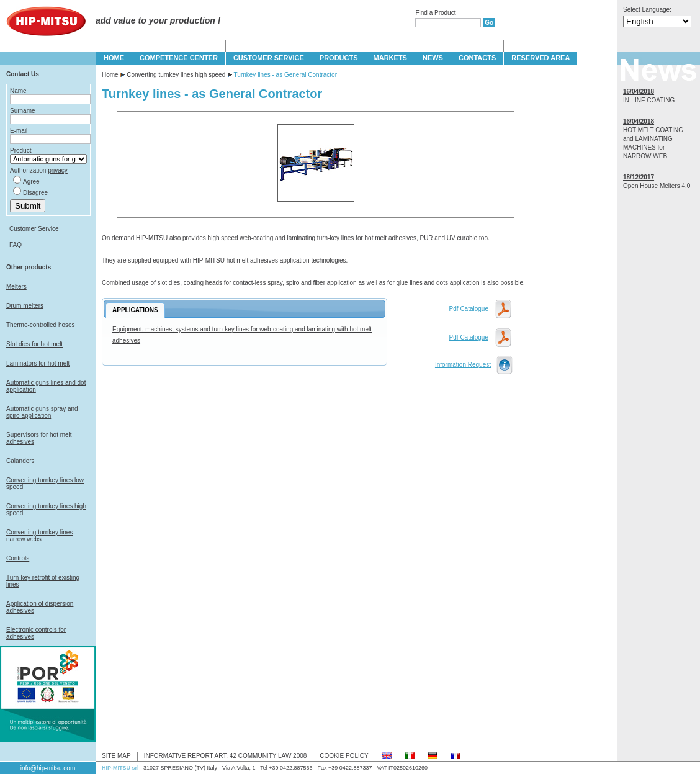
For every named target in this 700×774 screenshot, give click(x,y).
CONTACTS (477, 58)
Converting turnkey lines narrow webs (39, 536)
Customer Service (34, 229)
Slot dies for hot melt (34, 344)
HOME (114, 58)
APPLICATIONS (135, 310)
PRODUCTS (339, 58)
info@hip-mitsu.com (48, 768)
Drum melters (25, 306)
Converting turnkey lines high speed (176, 75)
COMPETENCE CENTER (179, 58)
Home (110, 75)
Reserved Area (541, 58)
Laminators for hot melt (38, 363)
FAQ (16, 245)
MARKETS (390, 58)
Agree (31, 182)
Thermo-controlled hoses (41, 325)
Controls (18, 558)
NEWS (433, 58)
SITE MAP (116, 756)
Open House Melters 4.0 (657, 186)
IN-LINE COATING (649, 100)
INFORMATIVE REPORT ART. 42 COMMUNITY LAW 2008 (226, 756)
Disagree (35, 193)
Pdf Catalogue (469, 309)
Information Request (463, 365)
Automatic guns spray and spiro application (42, 412)
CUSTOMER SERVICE (269, 58)
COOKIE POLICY (344, 756)
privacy (58, 170)
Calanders (20, 461)
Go (489, 23)
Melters (16, 286)
